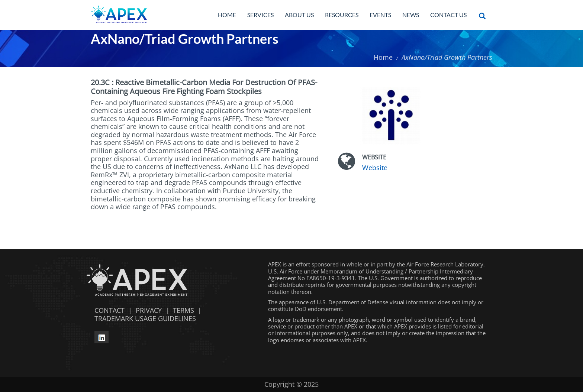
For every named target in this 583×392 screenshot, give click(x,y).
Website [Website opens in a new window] (375, 168)
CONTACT (108, 310)
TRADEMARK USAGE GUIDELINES (143, 318)
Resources (342, 15)
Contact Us (448, 15)
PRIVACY (149, 310)
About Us (299, 15)
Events (380, 15)
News (411, 15)
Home (227, 15)
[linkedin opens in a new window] (102, 336)
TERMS (183, 310)
